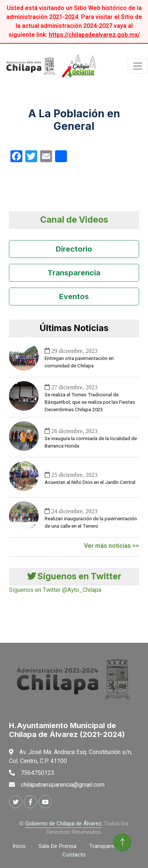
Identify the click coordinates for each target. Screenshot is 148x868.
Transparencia (74, 273)
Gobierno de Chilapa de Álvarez (63, 823)
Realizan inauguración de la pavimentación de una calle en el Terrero (91, 523)
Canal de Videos (74, 220)
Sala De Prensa (57, 846)
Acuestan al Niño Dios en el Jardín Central (90, 482)
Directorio (74, 249)
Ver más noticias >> (112, 546)
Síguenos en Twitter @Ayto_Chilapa (55, 590)
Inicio (19, 846)
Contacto (74, 855)
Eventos (74, 297)
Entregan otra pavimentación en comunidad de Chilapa (79, 362)
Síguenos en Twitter (74, 576)
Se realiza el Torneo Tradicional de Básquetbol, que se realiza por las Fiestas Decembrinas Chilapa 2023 (90, 402)
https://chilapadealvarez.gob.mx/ (94, 35)
